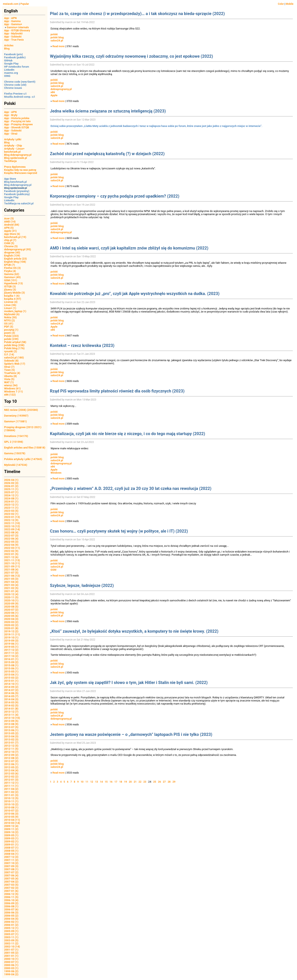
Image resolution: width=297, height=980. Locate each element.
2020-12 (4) (11, 594)
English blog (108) (15, 262)
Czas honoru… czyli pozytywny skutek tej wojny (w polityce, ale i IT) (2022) (119, 531)
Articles (9, 45)
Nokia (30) (10, 317)
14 (101, 782)
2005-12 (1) (11, 928)
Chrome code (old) (15, 85)
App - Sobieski (13, 37)
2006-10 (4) (11, 900)
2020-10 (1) (11, 600)
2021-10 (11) (12, 563)
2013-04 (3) (11, 736)
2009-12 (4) (11, 826)
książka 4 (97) (13, 299)
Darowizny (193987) (16, 416)
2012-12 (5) (11, 746)
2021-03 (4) (11, 585)
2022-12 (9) (11, 520)
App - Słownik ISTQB (17, 127)
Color (281, 4)
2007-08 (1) (11, 869)
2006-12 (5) (11, 894)
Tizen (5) (9, 370)
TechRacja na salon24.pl (19, 203)
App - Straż (11, 134)
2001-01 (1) (11, 956)
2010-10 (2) (11, 804)
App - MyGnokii (13, 33)
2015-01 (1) (11, 681)
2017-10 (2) (11, 656)
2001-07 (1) (11, 950)
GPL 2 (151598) (14, 442)
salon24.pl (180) (14, 358)
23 (145, 782)
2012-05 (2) (11, 767)
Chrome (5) (11, 246)
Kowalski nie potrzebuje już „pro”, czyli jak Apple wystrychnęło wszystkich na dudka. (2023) (135, 294)
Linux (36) (10, 305)
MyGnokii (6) (12, 314)
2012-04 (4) (11, 770)
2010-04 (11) (12, 820)
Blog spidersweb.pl (16, 158)
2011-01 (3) (11, 795)
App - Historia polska (17, 118)
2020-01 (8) (11, 628)
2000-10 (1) (11, 959)
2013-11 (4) (11, 715)
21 (135, 782)
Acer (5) (9, 218)
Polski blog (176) (14, 348)
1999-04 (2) (11, 974)
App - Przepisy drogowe (18, 124)
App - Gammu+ (13, 24)
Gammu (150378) (15, 453)
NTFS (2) (9, 320)
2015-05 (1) (11, 671)
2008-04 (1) (11, 854)
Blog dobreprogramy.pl (18, 155)
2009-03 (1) (11, 838)
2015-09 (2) (11, 662)
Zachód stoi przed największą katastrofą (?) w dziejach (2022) (107, 154)
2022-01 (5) (11, 554)
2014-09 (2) (11, 687)
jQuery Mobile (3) (15, 293)
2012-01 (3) (11, 780)
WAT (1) (9, 382)
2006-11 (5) (11, 897)
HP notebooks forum (17, 67)
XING (7, 76)
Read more (58, 46)
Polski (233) (11, 336)
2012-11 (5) (11, 749)
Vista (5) (9, 379)
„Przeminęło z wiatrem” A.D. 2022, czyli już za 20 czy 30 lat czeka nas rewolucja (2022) (131, 488)
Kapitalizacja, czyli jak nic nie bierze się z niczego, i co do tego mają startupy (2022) (128, 434)
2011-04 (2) (11, 789)
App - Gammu (12, 21)
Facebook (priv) (14, 54)
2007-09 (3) (11, 866)
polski (54, 34)
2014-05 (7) (11, 696)
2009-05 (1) (11, 835)
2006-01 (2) (11, 925)
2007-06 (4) (11, 875)
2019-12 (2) (11, 631)
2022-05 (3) (11, 542)
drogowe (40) (12, 252)
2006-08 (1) (11, 906)
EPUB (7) (9, 265)
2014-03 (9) (11, 702)
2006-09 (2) (11, 903)
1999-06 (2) (11, 971)
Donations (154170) (16, 436)
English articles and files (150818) (25, 448)
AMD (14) (10, 222)
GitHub (8, 60)
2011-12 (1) (11, 783)
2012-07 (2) (11, 761)
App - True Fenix (14, 40)
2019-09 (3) (11, 641)
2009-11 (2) (11, 829)
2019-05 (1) (11, 647)
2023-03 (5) (11, 511)
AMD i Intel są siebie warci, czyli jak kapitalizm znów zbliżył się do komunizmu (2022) (129, 248)
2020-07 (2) (11, 610)
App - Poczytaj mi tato (17, 121)
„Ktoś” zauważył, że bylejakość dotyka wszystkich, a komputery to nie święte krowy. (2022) (134, 631)
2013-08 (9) (11, 724)
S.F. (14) (9, 354)
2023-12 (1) (11, 505)
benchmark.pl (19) (15, 237)
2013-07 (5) (11, 727)
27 (164, 782)
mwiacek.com (11, 4)
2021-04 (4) (11, 582)
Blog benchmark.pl (15, 182)
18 (121, 782)
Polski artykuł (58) (15, 342)
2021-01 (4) (11, 591)
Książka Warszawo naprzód (21, 173)
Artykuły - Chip (13, 146)
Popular (25, 4)
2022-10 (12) (12, 526)
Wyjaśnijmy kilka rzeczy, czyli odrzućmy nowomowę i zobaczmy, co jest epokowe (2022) (131, 56)
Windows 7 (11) (14, 392)
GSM (53, 570)
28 (169, 782)
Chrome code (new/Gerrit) (20, 82)
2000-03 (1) (11, 968)
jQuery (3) (10, 290)
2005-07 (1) (11, 934)
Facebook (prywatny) (17, 191)
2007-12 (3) (11, 857)
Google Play (11, 64)
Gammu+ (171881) (15, 421)
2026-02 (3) (11, 483)
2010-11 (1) (11, 801)
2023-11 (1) (11, 508)
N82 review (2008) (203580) (21, 410)
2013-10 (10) (12, 718)
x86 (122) (10, 395)
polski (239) (11, 339)
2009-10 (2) (11, 832)
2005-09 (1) (11, 931)
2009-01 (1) (11, 845)
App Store (10, 179)
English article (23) (15, 259)
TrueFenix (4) (12, 373)
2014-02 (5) (11, 705)
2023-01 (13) (12, 517)
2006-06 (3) (11, 913)
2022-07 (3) (11, 536)
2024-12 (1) (11, 495)
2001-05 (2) (11, 953)
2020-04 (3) (11, 619)
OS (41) (9, 324)
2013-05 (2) (11, 733)
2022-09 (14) (12, 529)
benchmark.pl (12, 152)
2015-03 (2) (11, 678)
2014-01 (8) (11, 709)
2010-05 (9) (11, 817)
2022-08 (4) (11, 532)
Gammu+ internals (18, 27)
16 (111, 782)
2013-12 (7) (11, 712)
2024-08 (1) (11, 498)
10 (82, 782)
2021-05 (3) (11, 579)
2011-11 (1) (11, 786)
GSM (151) (11, 280)
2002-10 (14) (12, 947)
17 (116, 782)
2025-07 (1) (11, 492)
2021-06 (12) (12, 576)
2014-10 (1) (11, 684)
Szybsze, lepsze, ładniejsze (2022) (82, 585)
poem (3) (10, 333)
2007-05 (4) (11, 879)
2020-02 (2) (11, 625)
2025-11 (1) (11, 489)
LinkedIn (9, 70)
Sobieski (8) (11, 361)
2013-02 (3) (11, 739)
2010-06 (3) (11, 814)
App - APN (10, 18)
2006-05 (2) (11, 916)
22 (140, 782)
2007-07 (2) (11, 872)
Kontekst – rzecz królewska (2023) (82, 345)
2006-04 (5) (11, 919)
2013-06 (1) (11, 730)
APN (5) (9, 228)
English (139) (12, 256)
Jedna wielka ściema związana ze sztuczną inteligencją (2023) (108, 111)
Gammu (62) (12, 274)
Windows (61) (12, 388)
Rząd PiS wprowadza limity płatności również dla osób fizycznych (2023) (117, 391)
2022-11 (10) (12, 523)
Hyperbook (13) (14, 283)
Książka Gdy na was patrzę (20, 170)
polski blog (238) (14, 345)
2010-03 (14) (12, 823)
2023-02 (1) (11, 514)
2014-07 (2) (11, 690)
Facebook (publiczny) (17, 194)
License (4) (11, 302)
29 (174, 782)
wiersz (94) (11, 385)
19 (126, 782)
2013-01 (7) (11, 743)
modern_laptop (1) (15, 311)
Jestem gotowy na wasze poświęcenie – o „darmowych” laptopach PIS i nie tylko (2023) (131, 734)
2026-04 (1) (11, 480)
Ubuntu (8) (11, 376)
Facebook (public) (15, 57)
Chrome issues (13, 88)
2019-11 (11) (12, 634)
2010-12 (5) (11, 798)
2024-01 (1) (11, 502)
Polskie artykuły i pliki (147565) (23, 459)
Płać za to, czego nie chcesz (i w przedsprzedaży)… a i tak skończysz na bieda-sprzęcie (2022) (137, 14)
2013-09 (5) (11, 721)
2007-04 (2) (11, 882)
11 (87, 782)
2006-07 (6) (11, 909)
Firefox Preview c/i (15, 94)
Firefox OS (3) (12, 268)
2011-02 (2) (11, 792)
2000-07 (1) (11, 962)
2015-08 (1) (11, 665)
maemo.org (11, 73)
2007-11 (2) (11, 860)
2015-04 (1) (11, 675)
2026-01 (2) (11, 486)
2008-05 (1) (11, 851)
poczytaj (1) (11, 330)
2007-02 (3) (11, 888)
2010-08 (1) (11, 807)
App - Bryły (11, 115)
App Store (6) (12, 234)
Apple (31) (10, 231)
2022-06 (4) (11, 539)
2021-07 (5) (11, 573)
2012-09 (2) (11, 755)
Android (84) (12, 225)
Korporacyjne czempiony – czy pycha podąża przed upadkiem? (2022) (115, 196)
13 (97, 782)
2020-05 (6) (11, 616)
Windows (56, 473)
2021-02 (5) (11, 588)
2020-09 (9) (11, 604)
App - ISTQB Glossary (17, 30)
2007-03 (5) (11, 885)
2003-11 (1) (11, 937)
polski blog (57, 37)
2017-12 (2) (11, 650)
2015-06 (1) (11, 668)
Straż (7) (9, 367)
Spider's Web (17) (15, 364)
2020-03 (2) (11, 622)
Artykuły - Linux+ (14, 149)
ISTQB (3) (10, 286)
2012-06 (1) (11, 764)
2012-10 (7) (11, 752)
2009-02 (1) (11, 841)
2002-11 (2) (11, 943)
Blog (7, 49)
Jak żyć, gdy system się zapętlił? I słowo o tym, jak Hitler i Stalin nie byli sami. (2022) (129, 683)
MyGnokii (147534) (16, 465)
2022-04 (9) (11, 545)
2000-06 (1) (11, 965)
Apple (54, 95)
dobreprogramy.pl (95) (18, 249)
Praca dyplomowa (15, 167)
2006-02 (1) (11, 922)
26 (159, 782)
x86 (53, 92)
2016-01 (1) (11, 659)
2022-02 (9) (11, 551)
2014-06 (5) (11, 693)
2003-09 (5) (11, 940)
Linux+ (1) (10, 308)
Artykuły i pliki (13, 139)
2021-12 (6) (11, 557)
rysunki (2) (11, 351)
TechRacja (10, 161)
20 (130, 782)
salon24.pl (57, 40)
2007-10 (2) (11, 863)
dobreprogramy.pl (61, 89)
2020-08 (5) (11, 607)
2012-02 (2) (11, 777)
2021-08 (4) (11, 570)
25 (155, 782)
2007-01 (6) (11, 891)
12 (92, 782)
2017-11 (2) (11, 653)
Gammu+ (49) (12, 277)
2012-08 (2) (11, 758)
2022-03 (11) (12, 548)
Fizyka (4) (10, 271)
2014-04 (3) (11, 699)
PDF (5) (9, 327)
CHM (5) (9, 243)
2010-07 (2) (11, 811)
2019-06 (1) (11, 644)
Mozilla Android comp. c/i (19, 97)
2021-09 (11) (12, 566)
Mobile (290, 4)
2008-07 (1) (11, 848)
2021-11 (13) (12, 560)
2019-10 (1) (11, 638)
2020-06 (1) (11, 613)
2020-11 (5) (11, 597)
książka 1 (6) (12, 296)
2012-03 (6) (11, 773)
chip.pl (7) (10, 240)
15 (106, 782)
